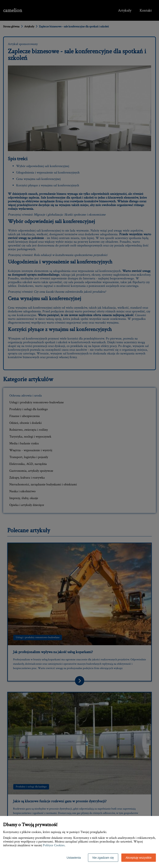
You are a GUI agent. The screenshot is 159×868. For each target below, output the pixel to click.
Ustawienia (74, 858)
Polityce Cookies (54, 845)
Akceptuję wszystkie (139, 858)
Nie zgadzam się (103, 858)
